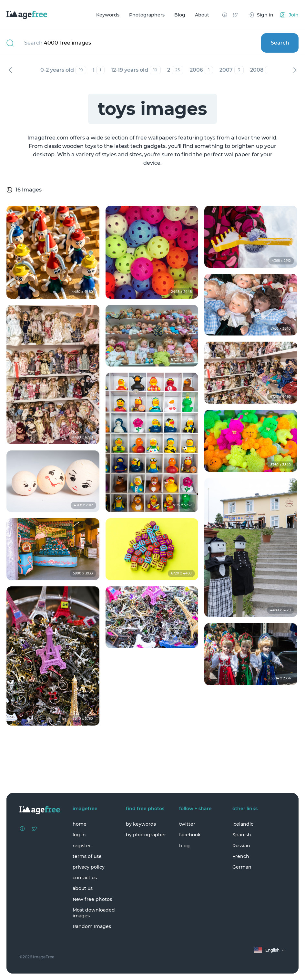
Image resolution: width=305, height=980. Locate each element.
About (202, 15)
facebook (190, 835)
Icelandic (243, 824)
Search (280, 43)
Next (295, 70)
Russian (241, 846)
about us (83, 888)
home (80, 824)
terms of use (87, 856)
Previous (10, 70)
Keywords (108, 15)
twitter (187, 824)
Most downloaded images (94, 913)
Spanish (242, 835)
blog (184, 846)
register (82, 846)
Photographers (147, 15)
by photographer (146, 835)
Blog (180, 15)
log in (79, 835)
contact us (85, 878)
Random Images (92, 926)
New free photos (92, 899)
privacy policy (89, 867)
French (241, 856)
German (242, 867)
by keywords (141, 824)
